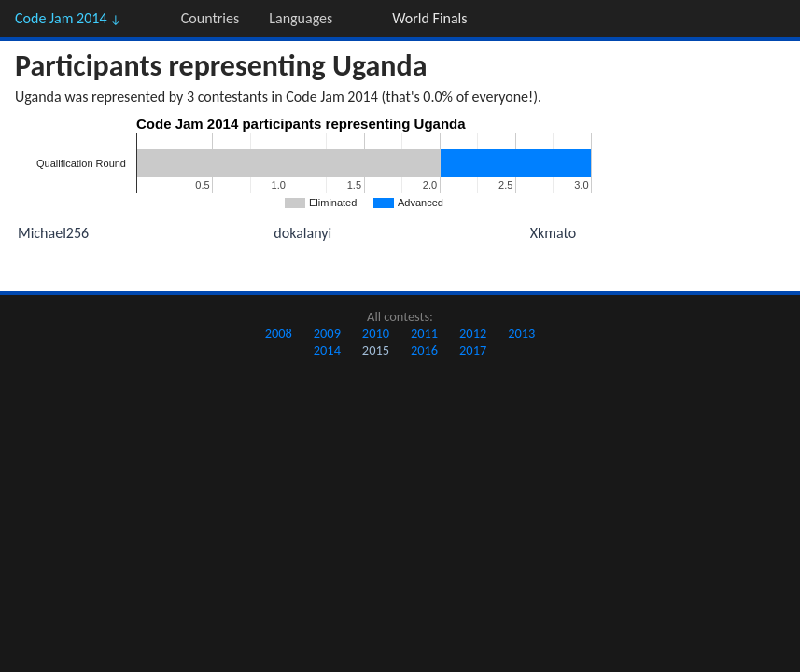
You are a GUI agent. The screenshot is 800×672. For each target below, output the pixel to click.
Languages (301, 18)
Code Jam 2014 (68, 18)
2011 (424, 333)
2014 (327, 350)
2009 (327, 333)
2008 (279, 333)
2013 (521, 333)
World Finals (429, 18)
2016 (424, 350)
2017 (473, 350)
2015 (376, 350)
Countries (210, 18)
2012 (473, 333)
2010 (376, 333)
